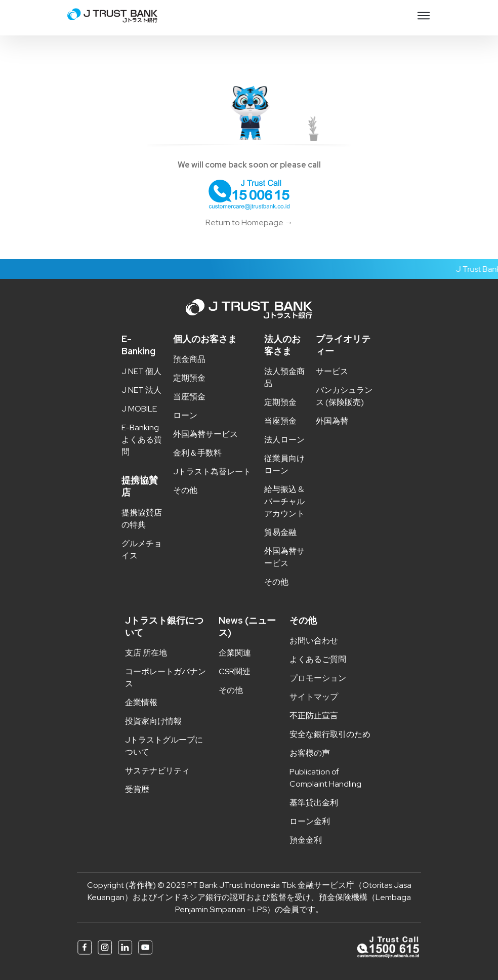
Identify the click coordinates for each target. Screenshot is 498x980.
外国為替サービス (205, 434)
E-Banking (138, 345)
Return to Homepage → (249, 222)
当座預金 (189, 397)
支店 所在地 (146, 653)
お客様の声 (310, 753)
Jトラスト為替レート (212, 472)
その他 (185, 490)
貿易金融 (280, 532)
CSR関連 (235, 671)
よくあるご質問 (318, 659)
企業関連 (235, 653)
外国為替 (332, 421)
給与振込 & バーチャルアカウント (284, 501)
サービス (332, 371)
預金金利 (306, 840)
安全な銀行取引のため (330, 734)
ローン (185, 415)
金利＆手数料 (197, 453)
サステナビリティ (157, 771)
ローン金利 (310, 821)
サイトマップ (314, 697)
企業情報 (141, 702)
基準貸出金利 (314, 803)
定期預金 (189, 378)
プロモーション (318, 678)
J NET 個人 (141, 371)
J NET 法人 (141, 390)
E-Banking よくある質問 (142, 440)
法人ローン (284, 440)
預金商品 (189, 359)
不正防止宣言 (314, 716)
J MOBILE (139, 409)
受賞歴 (137, 789)
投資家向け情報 (153, 721)
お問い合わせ (314, 641)
